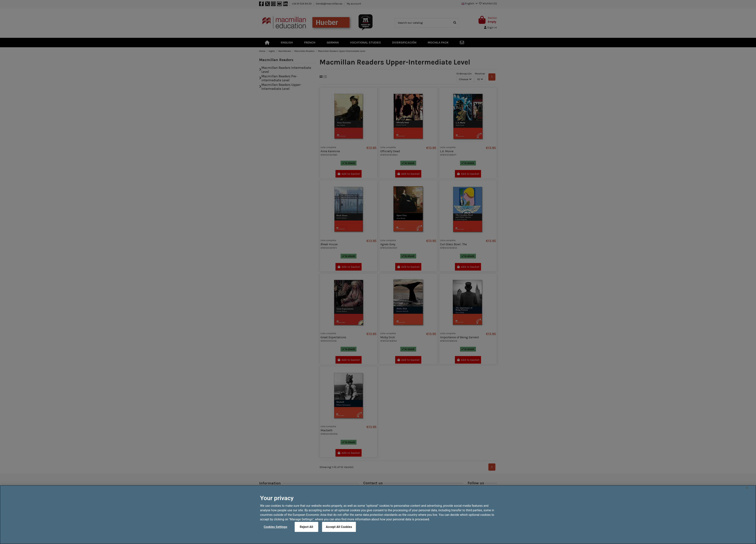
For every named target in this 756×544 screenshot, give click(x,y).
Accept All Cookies (339, 534)
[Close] (747, 495)
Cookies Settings (275, 534)
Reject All (306, 534)
